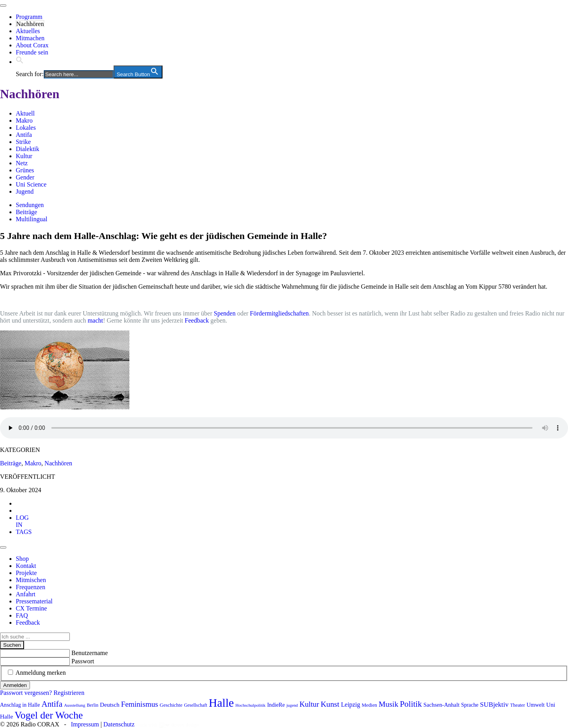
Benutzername (90, 653)
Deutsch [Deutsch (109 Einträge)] (109, 705)
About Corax (32, 45)
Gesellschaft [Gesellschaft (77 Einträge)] (195, 705)
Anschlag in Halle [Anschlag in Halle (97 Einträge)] (20, 705)
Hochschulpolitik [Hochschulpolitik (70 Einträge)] (250, 705)
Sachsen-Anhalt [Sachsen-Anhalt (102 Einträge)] (442, 705)
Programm (29, 17)
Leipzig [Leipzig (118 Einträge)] (350, 705)
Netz (22, 163)
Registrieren (69, 693)
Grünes (25, 170)
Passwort (83, 661)
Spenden (225, 313)
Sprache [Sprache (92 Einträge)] (470, 705)
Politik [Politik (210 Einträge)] (411, 704)
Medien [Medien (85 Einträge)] (369, 705)
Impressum (85, 724)
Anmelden (15, 685)
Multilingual (32, 219)
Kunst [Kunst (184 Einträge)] (330, 704)
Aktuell (25, 113)
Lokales (26, 128)
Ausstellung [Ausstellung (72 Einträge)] (75, 705)
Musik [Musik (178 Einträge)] (389, 704)
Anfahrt (26, 594)
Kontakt (26, 566)
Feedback (197, 320)
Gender (25, 177)
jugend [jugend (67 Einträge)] (292, 705)
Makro (24, 120)
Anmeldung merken (41, 673)
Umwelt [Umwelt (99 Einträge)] (536, 705)
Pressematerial (34, 601)
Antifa (24, 135)
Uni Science (31, 184)
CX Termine (31, 608)
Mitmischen (31, 580)
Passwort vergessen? (26, 693)
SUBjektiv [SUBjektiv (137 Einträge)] (494, 705)
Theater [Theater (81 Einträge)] (518, 705)
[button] (20, 62)
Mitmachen (30, 38)
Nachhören (30, 24)
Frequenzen (31, 587)
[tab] (22, 521)
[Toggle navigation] (3, 6)
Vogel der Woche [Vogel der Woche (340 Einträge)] (49, 715)
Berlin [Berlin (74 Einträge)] (92, 705)
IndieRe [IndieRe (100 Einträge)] (276, 705)
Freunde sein (32, 52)
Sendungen (30, 205)
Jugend (25, 191)
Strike (23, 142)
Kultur (24, 156)
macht (95, 320)
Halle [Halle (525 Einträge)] (221, 703)
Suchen (12, 645)
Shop (22, 559)
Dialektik (28, 149)
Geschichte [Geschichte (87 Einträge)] (171, 705)
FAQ (22, 615)
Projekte (26, 573)
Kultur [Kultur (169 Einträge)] (309, 704)
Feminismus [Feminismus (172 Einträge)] (140, 704)
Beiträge (26, 212)
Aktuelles (28, 31)
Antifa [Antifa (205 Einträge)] (52, 704)
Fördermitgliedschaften (279, 313)
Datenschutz (119, 724)
